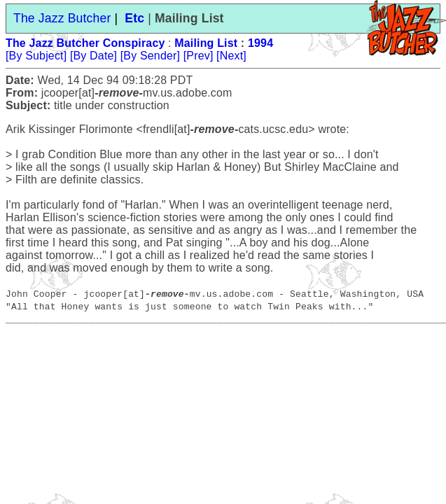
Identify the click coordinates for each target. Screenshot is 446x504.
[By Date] (93, 56)
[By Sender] (150, 56)
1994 (260, 43)
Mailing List (206, 43)
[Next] (231, 56)
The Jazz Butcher (62, 18)
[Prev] (198, 56)
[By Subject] (36, 56)
